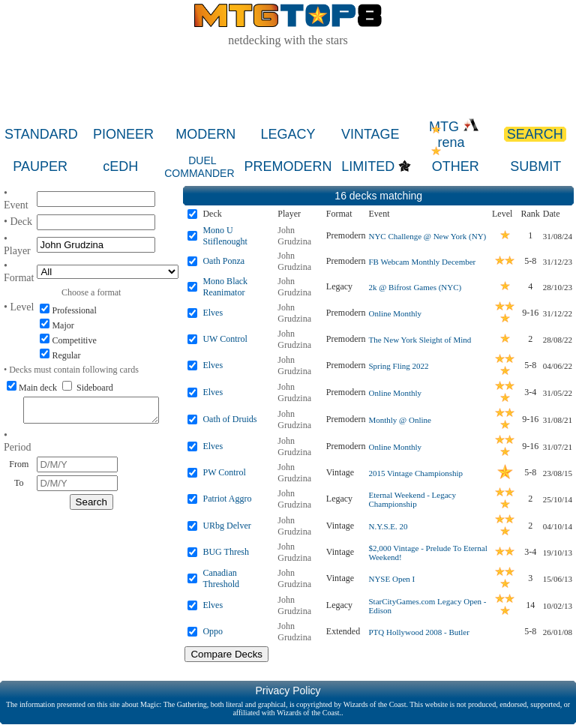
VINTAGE (370, 134)
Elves (213, 313)
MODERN (205, 134)
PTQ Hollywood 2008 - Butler (418, 632)
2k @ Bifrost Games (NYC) (415, 287)
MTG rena (454, 135)
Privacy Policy (288, 691)
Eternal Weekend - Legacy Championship (412, 499)
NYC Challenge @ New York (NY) (427, 236)
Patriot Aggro (227, 499)
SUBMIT (535, 166)
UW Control (225, 339)
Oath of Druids (229, 419)
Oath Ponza (223, 261)
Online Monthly (395, 313)
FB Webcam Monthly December (422, 262)
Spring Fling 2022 (398, 366)
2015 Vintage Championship (415, 473)
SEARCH (535, 134)
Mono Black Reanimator (225, 287)
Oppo (213, 631)
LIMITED (368, 166)
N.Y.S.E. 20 (388, 526)
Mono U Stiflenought (225, 236)
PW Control (224, 472)
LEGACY (288, 134)
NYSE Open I (391, 579)
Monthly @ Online (399, 420)
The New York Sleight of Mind (420, 340)
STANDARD (41, 134)
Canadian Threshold (221, 578)
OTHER (456, 166)
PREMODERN (288, 166)
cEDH (120, 166)
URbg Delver (226, 526)
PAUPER (40, 166)
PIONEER (123, 134)
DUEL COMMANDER (199, 167)
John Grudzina (294, 236)
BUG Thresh (225, 552)
